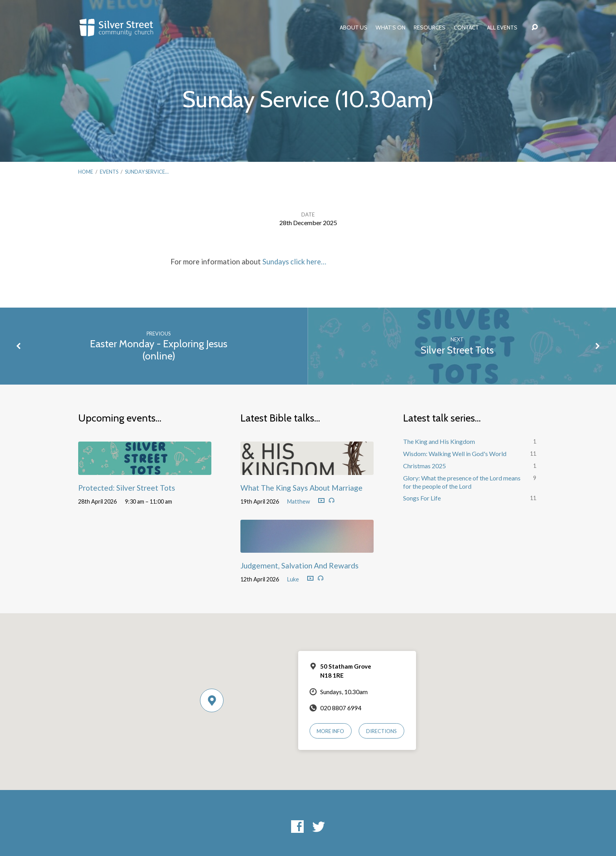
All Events (502, 27)
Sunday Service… (147, 172)
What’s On (390, 27)
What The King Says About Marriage (302, 488)
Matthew (299, 501)
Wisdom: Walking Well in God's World (455, 454)
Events (109, 172)
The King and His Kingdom (439, 441)
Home (86, 172)
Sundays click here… (294, 262)
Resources (430, 27)
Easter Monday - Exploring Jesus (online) (159, 350)
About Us (354, 27)
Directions (381, 731)
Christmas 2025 (424, 466)
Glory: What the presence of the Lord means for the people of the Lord (462, 482)
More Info (330, 731)
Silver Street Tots (457, 350)
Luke (293, 579)
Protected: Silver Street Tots (127, 488)
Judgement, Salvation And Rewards (300, 565)
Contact (466, 27)
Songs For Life (422, 498)
